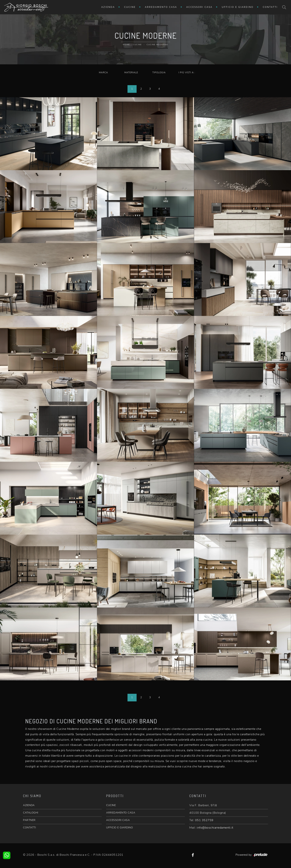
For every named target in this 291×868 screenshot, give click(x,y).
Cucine (130, 7)
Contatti (270, 7)
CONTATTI (29, 828)
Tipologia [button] (159, 73)
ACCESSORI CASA (118, 820)
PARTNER (29, 820)
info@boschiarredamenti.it (215, 828)
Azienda (108, 7)
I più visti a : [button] (187, 73)
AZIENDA (29, 805)
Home (126, 45)
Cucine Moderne (157, 45)
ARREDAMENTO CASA (121, 813)
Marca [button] (103, 73)
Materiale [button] (131, 73)
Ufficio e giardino (238, 7)
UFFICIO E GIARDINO (120, 828)
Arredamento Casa (161, 7)
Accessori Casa (199, 7)
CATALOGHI (31, 813)
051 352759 (204, 820)
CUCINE (111, 805)
